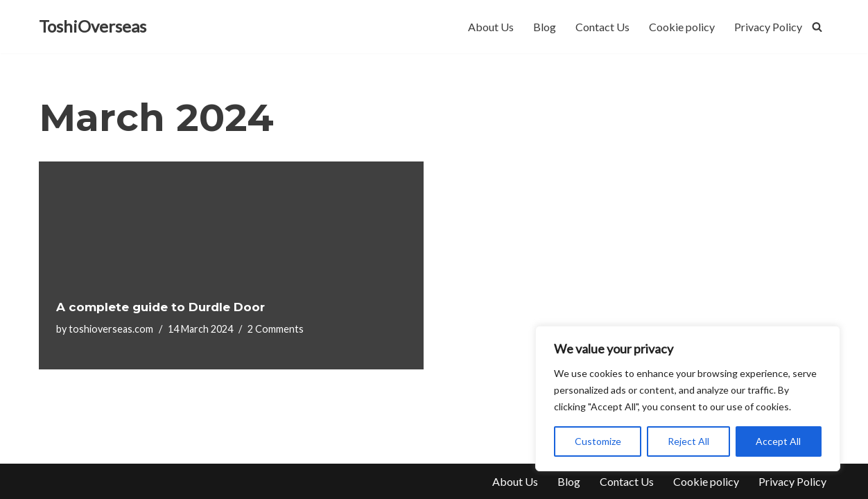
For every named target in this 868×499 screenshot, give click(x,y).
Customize (598, 441)
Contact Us (602, 27)
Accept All (778, 441)
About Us (491, 27)
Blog (545, 27)
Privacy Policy (768, 27)
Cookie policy (682, 27)
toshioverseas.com (111, 329)
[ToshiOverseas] (93, 27)
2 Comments (276, 329)
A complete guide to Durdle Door (160, 307)
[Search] (817, 27)
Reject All (688, 441)
